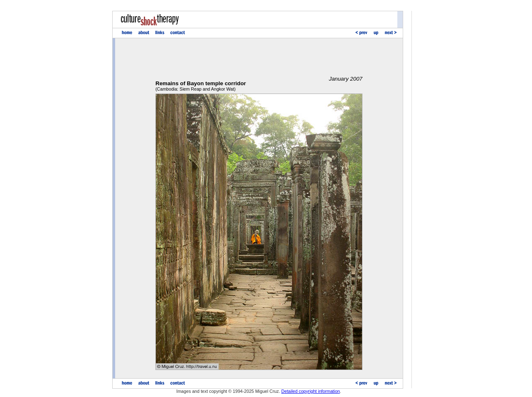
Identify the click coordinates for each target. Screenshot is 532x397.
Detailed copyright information (311, 391)
